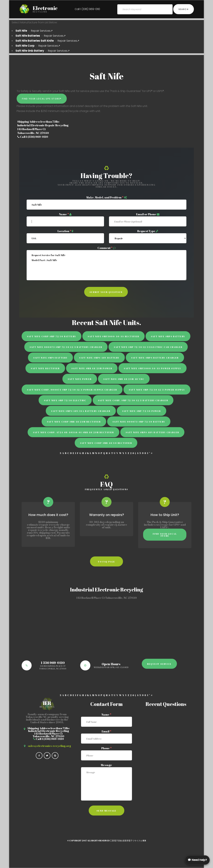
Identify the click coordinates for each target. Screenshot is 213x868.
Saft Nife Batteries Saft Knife (35, 41)
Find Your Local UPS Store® (42, 99)
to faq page (106, 562)
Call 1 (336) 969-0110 (87, 9)
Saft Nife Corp (25, 46)
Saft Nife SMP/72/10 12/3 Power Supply (157, 390)
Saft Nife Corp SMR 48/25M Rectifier (74, 422)
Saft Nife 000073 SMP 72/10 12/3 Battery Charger (66, 347)
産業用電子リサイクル (132, 841)
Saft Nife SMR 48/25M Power (92, 368)
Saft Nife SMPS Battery (50, 358)
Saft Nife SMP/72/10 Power (142, 411)
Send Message (106, 811)
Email (106, 731)
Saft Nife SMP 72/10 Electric (65, 400)
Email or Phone (146, 214)
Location (64, 231)
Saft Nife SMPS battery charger (155, 358)
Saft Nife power (80, 379)
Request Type (146, 231)
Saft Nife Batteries (28, 36)
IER (144, 841)
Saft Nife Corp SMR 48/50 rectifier (106, 443)
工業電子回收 (116, 841)
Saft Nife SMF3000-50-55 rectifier (113, 336)
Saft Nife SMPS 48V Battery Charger (152, 432)
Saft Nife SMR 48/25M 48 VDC (124, 379)
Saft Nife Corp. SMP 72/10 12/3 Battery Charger (133, 400)
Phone (106, 748)
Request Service (159, 664)
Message (106, 765)
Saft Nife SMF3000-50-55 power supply (152, 368)
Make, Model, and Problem (105, 197)
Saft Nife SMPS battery (168, 336)
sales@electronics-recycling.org (49, 746)
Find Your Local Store (165, 535)
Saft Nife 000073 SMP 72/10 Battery (139, 422)
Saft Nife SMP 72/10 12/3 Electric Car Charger (148, 347)
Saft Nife (21, 31)
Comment (105, 248)
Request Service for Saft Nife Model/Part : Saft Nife (106, 265)
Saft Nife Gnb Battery (30, 51)
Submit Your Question (106, 292)
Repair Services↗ (42, 31)
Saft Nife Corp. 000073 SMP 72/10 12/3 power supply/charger (72, 390)
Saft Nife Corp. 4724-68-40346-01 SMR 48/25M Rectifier (73, 432)
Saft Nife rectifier (45, 368)
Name (64, 214)
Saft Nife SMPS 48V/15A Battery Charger (81, 411)
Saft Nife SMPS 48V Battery (99, 358)
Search (184, 9)
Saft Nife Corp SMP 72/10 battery (52, 336)
